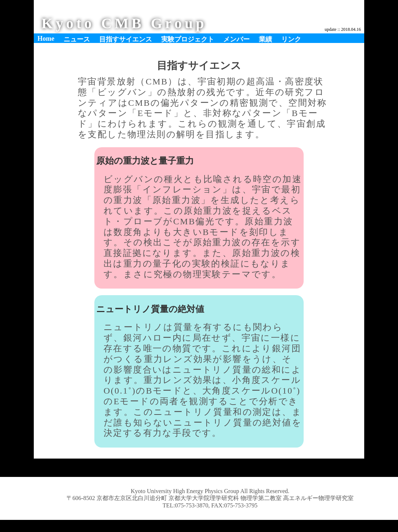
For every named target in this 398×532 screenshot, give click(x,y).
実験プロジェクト (188, 39)
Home (46, 39)
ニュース (77, 39)
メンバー (236, 39)
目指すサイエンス (126, 39)
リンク (291, 39)
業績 (265, 39)
